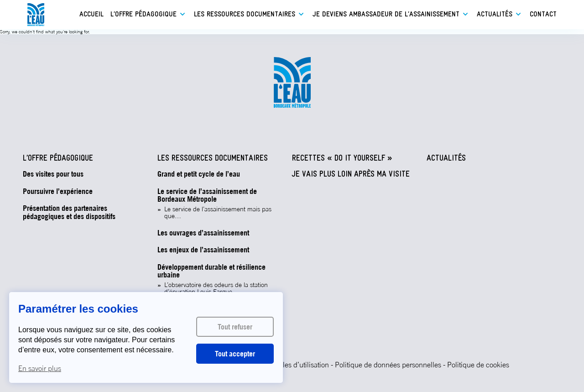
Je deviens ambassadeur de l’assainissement (386, 15)
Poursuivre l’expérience (58, 192)
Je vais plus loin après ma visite (351, 175)
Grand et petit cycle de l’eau (199, 174)
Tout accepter (235, 354)
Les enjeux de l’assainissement (203, 250)
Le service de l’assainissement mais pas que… (218, 213)
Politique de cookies (478, 365)
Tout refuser (235, 327)
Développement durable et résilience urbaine (211, 271)
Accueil (91, 15)
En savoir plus (40, 368)
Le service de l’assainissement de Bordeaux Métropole (207, 196)
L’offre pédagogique (143, 15)
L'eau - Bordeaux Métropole (36, 15)
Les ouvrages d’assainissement (203, 233)
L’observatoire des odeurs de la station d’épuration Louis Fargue (216, 288)
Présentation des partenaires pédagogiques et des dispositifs (69, 212)
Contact (543, 15)
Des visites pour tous (53, 174)
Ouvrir (182, 14)
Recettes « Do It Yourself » (342, 159)
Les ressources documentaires (245, 15)
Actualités (495, 15)
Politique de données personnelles (388, 365)
